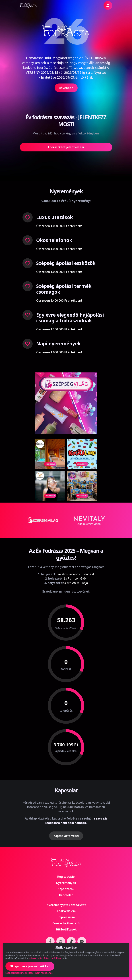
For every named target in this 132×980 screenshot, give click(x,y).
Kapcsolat (66, 895)
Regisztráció (66, 877)
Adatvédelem (66, 911)
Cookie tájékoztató (66, 923)
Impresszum (66, 917)
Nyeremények (66, 883)
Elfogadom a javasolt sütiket (30, 966)
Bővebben (66, 88)
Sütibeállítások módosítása (19, 973)
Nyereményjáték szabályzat (66, 905)
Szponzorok (66, 889)
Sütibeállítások (66, 929)
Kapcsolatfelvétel (66, 836)
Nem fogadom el (44, 973)
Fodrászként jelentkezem (66, 147)
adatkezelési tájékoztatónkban (45, 958)
